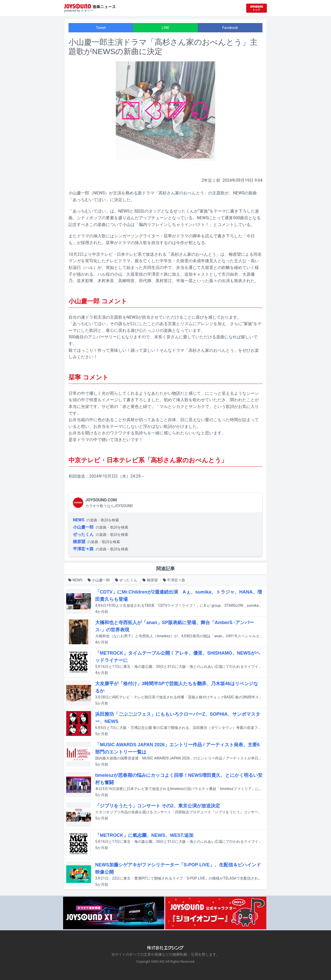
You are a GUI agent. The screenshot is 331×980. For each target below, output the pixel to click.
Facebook (230, 28)
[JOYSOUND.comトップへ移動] (257, 8)
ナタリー (87, 11)
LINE (165, 28)
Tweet (101, 28)
